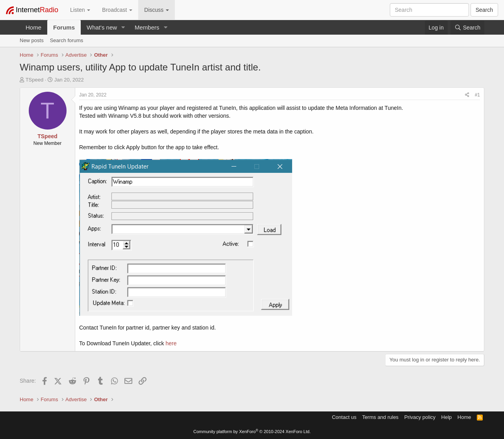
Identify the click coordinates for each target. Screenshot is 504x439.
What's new (102, 27)
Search (484, 10)
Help (447, 417)
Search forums (67, 40)
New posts (32, 40)
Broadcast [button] (117, 10)
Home (33, 27)
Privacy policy (420, 417)
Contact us (344, 417)
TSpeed (35, 80)
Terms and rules (380, 417)
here (171, 343)
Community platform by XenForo (252, 432)
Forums (64, 27)
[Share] (467, 95)
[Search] (467, 28)
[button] (123, 27)
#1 (477, 95)
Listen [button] (80, 10)
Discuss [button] (157, 10)
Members (147, 27)
